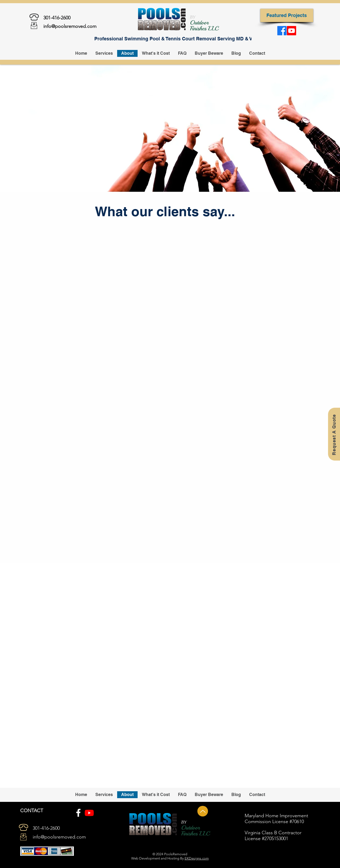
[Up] (203, 811)
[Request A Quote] (334, 434)
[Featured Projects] (287, 15)
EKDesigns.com (197, 858)
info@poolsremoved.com (70, 26)
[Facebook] (78, 813)
